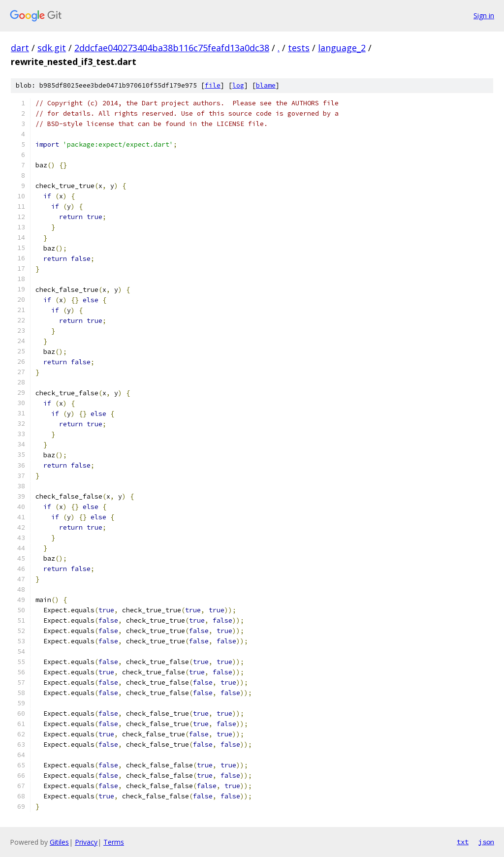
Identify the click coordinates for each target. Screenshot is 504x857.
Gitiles (59, 842)
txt (463, 842)
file (213, 85)
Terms (114, 842)
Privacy (86, 842)
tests (299, 48)
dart (20, 48)
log (238, 85)
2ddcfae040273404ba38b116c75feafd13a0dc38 (172, 48)
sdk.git (52, 48)
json (486, 842)
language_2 (342, 48)
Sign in (484, 16)
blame (266, 85)
